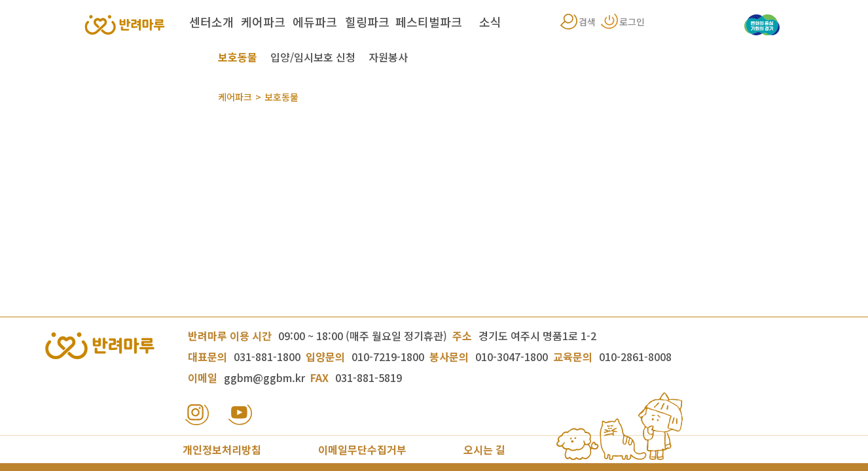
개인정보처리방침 (222, 449)
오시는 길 (484, 449)
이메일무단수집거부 (362, 449)
